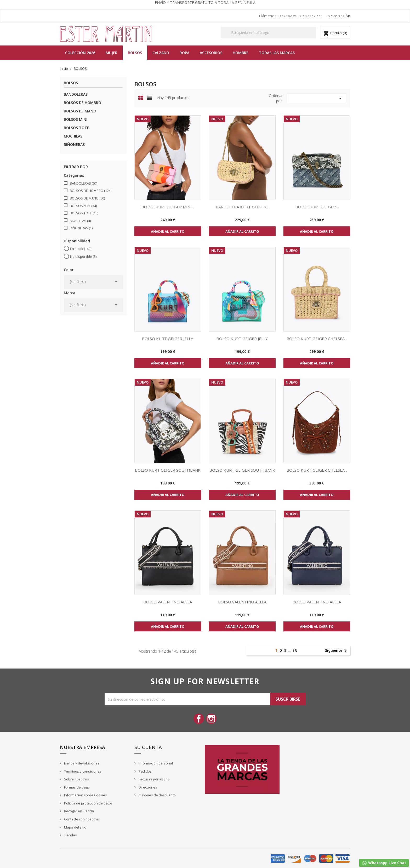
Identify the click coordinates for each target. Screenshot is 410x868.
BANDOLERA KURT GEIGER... (242, 207)
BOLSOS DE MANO (80, 111)
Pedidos (145, 771)
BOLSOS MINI (76, 119)
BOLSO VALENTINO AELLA (168, 602)
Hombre (241, 53)
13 (295, 651)
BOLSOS (135, 53)
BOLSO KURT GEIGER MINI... (168, 207)
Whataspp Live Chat (384, 863)
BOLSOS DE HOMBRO (82, 103)
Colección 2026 (80, 53)
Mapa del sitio (75, 827)
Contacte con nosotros (82, 819)
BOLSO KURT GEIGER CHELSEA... (317, 339)
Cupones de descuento (157, 795)
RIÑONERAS (74, 144)
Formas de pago (76, 787)
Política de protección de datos (88, 803)
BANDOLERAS (76, 94)
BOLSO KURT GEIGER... (317, 207)
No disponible (83, 256)
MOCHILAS (73, 136)
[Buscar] (268, 33)
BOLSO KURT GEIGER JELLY (168, 339)
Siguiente (337, 651)
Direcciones (147, 787)
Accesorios (211, 53)
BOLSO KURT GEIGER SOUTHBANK (168, 470)
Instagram (211, 719)
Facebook (199, 719)
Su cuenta (148, 747)
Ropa (184, 53)
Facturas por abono (154, 779)
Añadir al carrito (168, 231)
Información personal (155, 763)
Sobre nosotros (76, 779)
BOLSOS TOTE (76, 128)
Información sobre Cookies (85, 795)
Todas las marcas (277, 53)
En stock (81, 249)
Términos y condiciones (82, 771)
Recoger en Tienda (79, 811)
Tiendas (70, 835)
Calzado (161, 53)
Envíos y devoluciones (81, 763)
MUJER (112, 53)
